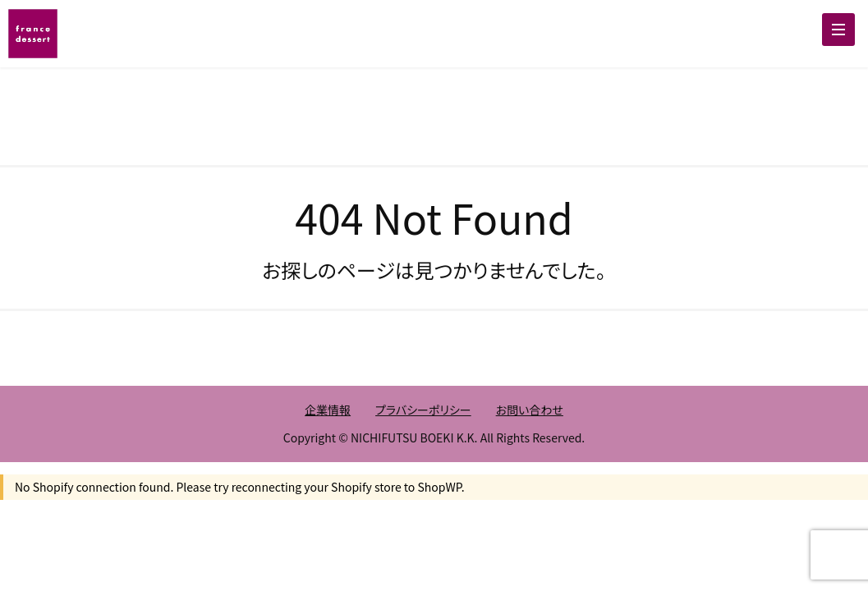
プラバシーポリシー (423, 410)
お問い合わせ (530, 410)
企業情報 (328, 410)
